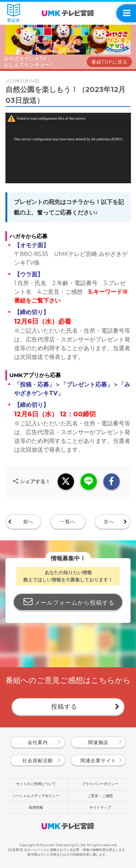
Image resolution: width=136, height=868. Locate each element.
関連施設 (98, 742)
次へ (109, 522)
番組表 (13, 13)
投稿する (64, 706)
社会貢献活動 (38, 761)
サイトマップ (100, 807)
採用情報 (36, 807)
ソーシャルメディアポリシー (36, 796)
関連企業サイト (98, 761)
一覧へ (68, 522)
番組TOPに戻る (110, 62)
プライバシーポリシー (100, 784)
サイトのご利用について (36, 784)
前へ (28, 522)
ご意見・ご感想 (100, 796)
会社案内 (38, 742)
